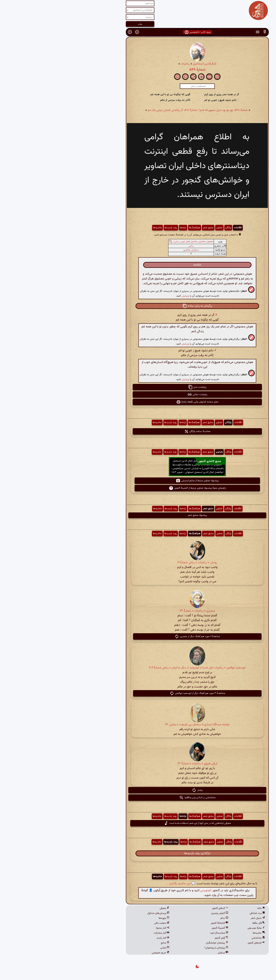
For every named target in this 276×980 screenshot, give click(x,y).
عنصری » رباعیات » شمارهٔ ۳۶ (138, 611)
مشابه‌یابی (199, 938)
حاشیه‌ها (98, 228)
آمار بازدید (104, 938)
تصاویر (160, 228)
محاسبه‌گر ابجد (160, 933)
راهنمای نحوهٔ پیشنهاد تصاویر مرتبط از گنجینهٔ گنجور (138, 488)
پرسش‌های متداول (99, 913)
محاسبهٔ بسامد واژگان (138, 431)
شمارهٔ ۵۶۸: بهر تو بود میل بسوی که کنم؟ (164, 110)
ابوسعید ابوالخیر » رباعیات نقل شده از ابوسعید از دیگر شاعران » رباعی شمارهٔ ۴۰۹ (138, 668)
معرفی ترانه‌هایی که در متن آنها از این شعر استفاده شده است (138, 823)
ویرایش (126, 296)
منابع (106, 943)
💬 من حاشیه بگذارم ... (122, 884)
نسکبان (164, 953)
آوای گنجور (162, 938)
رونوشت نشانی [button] (138, 395)
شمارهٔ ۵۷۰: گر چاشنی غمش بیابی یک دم (113, 110)
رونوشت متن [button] (138, 387)
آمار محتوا (103, 928)
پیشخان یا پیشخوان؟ (157, 948)
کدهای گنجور (161, 908)
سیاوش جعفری (132, 250)
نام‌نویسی (147, 891)
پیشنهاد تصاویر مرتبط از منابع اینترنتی (138, 481)
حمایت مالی (102, 923)
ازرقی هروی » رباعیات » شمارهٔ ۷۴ (138, 764)
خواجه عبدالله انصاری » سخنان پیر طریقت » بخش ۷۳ (138, 725)
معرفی (105, 908)
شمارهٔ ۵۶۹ (138, 70)
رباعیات (126, 64)
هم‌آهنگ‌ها (135, 228)
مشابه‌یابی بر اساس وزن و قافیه (138, 798)
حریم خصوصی (101, 953)
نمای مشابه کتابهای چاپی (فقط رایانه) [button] (138, 402)
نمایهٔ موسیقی (197, 928)
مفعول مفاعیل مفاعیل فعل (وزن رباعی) (134, 242)
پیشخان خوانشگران (158, 943)
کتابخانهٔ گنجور (160, 923)
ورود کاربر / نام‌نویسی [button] (138, 32)
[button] (205, 32)
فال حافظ (199, 923)
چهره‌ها (105, 918)
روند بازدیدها (112, 228)
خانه (202, 908)
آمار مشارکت (102, 933)
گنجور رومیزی (160, 913)
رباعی (132, 246)
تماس (105, 948)
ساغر (165, 918)
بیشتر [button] (138, 790)
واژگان (169, 228)
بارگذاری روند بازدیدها (138, 853)
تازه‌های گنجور (197, 943)
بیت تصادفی (198, 913)
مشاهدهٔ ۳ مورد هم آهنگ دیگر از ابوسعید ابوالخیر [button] (138, 693)
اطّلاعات (178, 228)
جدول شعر (199, 918)
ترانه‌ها (124, 228)
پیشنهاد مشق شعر (138, 515)
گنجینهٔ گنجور (161, 928)
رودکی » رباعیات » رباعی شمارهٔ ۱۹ (138, 563)
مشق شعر (149, 228)
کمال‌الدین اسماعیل (145, 64)
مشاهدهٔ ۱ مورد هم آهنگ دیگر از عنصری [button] (138, 636)
